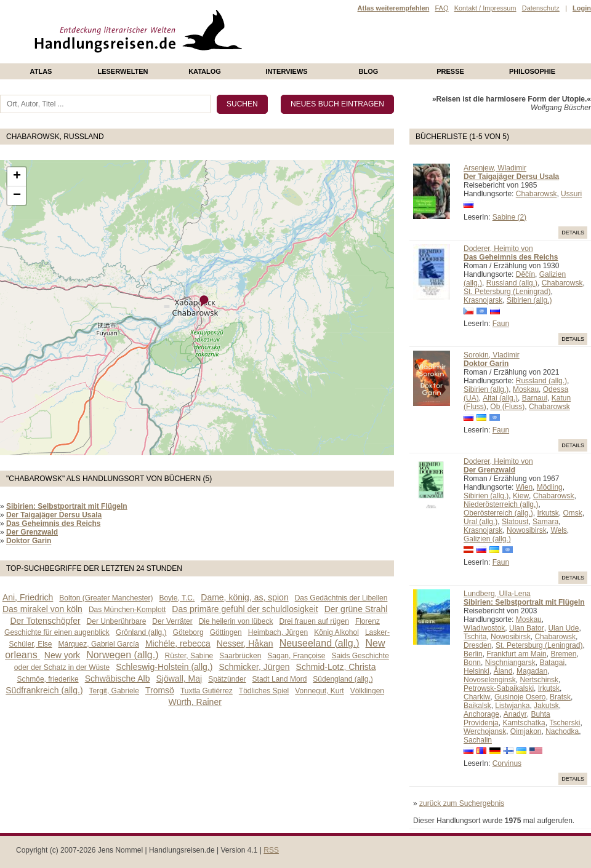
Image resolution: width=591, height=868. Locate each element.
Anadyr (515, 714)
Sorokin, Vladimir (492, 355)
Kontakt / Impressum (485, 8)
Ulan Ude (563, 628)
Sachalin (478, 740)
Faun (501, 324)
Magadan (532, 671)
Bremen (563, 654)
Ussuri (571, 194)
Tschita (475, 637)
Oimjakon (526, 731)
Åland (503, 671)
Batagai (552, 663)
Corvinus (507, 763)
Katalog (205, 71)
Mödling (550, 487)
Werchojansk (485, 731)
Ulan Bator (527, 628)
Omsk (572, 513)
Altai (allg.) (500, 398)
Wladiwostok (484, 628)
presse (450, 71)
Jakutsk (546, 706)
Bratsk (560, 697)
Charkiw (477, 697)
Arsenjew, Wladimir (495, 168)
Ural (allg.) (480, 522)
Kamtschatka (524, 723)
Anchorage (481, 714)
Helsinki (476, 671)
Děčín (525, 274)
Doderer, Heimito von (498, 249)
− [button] (17, 196)
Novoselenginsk (490, 680)
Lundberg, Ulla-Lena (497, 594)
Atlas (41, 71)
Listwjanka (512, 706)
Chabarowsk (537, 194)
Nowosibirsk (527, 530)
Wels (558, 530)
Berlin (473, 654)
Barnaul (535, 398)
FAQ (441, 8)
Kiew (521, 496)
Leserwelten (123, 71)
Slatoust (515, 522)
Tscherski (565, 723)
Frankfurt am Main (516, 654)
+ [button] (17, 177)
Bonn (472, 663)
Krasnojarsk (483, 300)
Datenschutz (541, 8)
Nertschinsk (539, 680)
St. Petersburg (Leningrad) (507, 292)
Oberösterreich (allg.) (498, 513)
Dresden (477, 645)
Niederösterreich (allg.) (501, 504)
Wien (524, 487)
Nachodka (562, 731)
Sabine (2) (509, 217)
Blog (369, 71)
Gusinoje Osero (520, 697)
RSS (271, 850)
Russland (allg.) (512, 283)
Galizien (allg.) (487, 539)
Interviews (286, 71)
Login (582, 8)
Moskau (526, 389)
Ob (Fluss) (507, 407)
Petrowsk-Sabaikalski (499, 688)
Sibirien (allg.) (529, 300)
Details (573, 233)
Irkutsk (548, 513)
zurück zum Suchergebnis (462, 803)
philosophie (532, 71)
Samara (545, 522)
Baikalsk (477, 706)
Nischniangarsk (510, 663)
